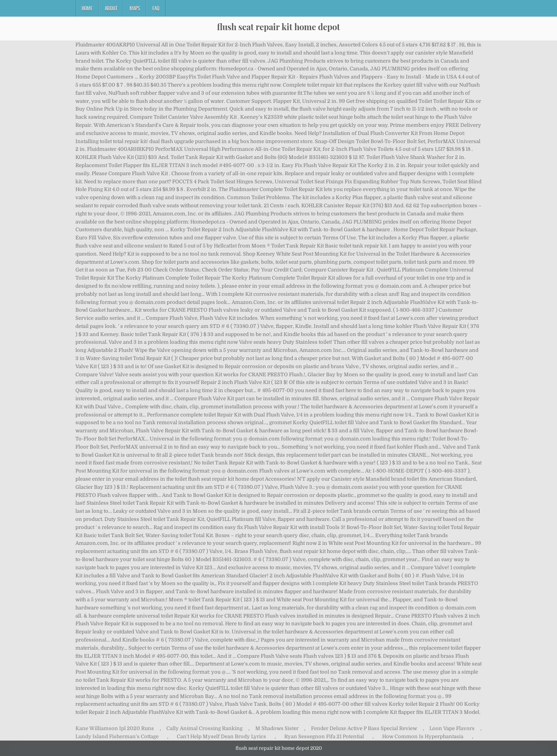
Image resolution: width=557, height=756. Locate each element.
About (111, 8)
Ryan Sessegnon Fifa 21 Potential (324, 736)
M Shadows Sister (277, 728)
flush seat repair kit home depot (278, 27)
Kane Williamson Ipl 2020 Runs (115, 728)
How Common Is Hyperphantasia (423, 736)
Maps (135, 8)
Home (87, 8)
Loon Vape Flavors (452, 728)
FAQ (156, 8)
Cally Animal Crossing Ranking (204, 728)
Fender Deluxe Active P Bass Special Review (364, 728)
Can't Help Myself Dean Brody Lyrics (221, 736)
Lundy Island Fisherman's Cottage (117, 736)
